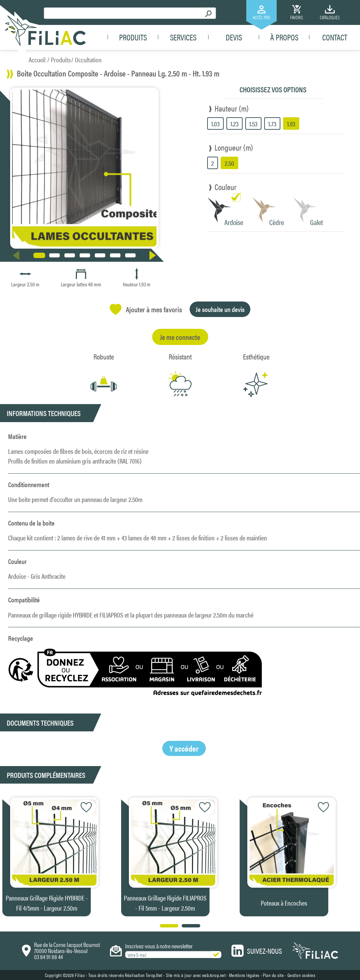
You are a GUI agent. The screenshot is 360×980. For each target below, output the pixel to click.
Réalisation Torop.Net (144, 975)
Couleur (226, 187)
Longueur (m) (234, 147)
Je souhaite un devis (220, 309)
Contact (335, 38)
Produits (133, 38)
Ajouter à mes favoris (146, 309)
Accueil (37, 59)
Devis (234, 38)
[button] (154, 255)
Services (184, 38)
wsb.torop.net (214, 975)
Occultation (88, 59)
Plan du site (273, 975)
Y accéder (184, 748)
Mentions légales (244, 975)
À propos (284, 38)
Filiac (80, 975)
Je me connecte (180, 337)
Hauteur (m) (232, 108)
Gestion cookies (301, 975)
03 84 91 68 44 (48, 957)
